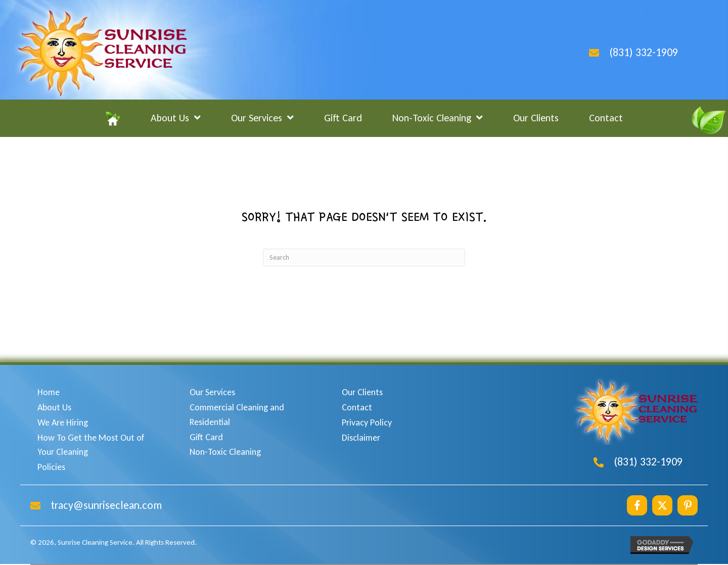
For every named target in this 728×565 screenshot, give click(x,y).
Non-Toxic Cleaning (225, 452)
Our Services (212, 392)
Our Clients (362, 392)
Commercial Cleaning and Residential (237, 415)
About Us (54, 407)
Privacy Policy (367, 422)
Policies (51, 467)
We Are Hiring (63, 422)
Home (49, 392)
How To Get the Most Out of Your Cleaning (91, 445)
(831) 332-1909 (644, 52)
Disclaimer (361, 438)
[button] (637, 505)
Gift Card (206, 437)
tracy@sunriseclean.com (106, 505)
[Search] (364, 257)
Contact (357, 407)
